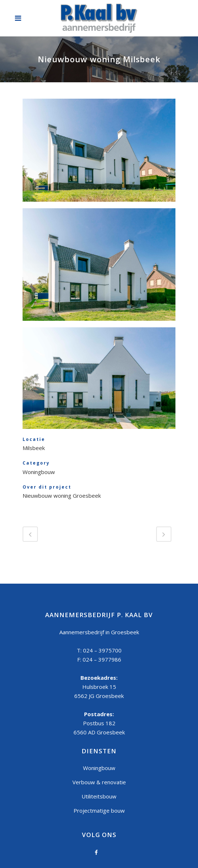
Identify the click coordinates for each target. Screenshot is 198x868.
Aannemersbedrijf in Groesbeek (99, 632)
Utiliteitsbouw (99, 796)
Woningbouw (99, 768)
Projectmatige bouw (99, 810)
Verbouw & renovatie (99, 782)
